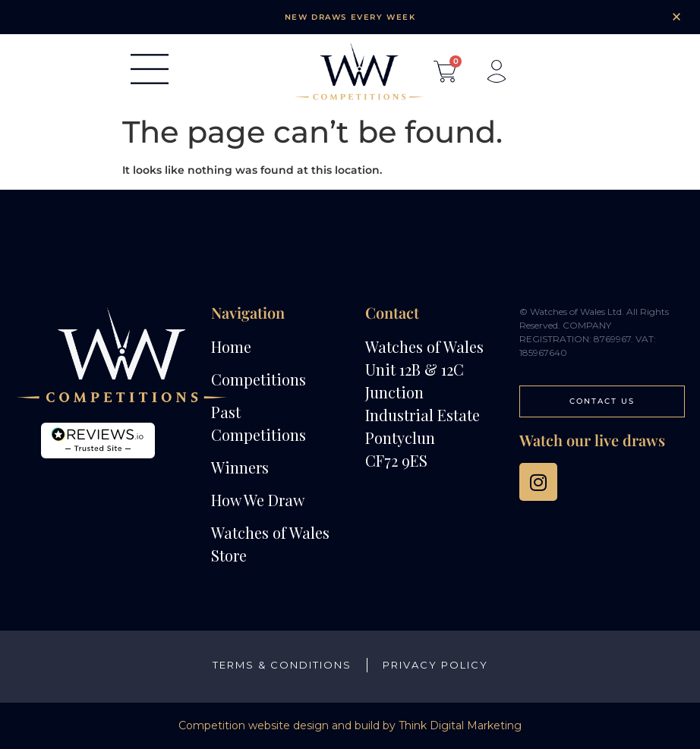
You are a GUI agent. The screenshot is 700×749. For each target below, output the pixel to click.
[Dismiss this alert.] (676, 17)
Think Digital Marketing (460, 725)
